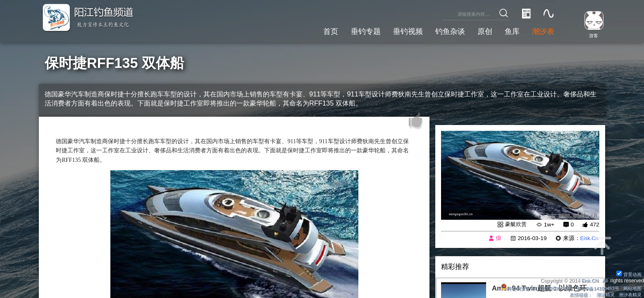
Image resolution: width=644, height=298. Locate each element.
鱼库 (509, 30)
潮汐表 (542, 30)
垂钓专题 (354, 30)
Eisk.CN (588, 279)
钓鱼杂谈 (444, 30)
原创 (480, 30)
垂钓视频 (399, 30)
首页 (317, 30)
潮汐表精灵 (629, 294)
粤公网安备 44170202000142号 (529, 287)
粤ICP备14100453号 (594, 287)
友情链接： (576, 294)
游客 (592, 35)
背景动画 (628, 273)
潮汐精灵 (602, 294)
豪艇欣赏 (515, 225)
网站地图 (631, 287)
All (605, 279)
